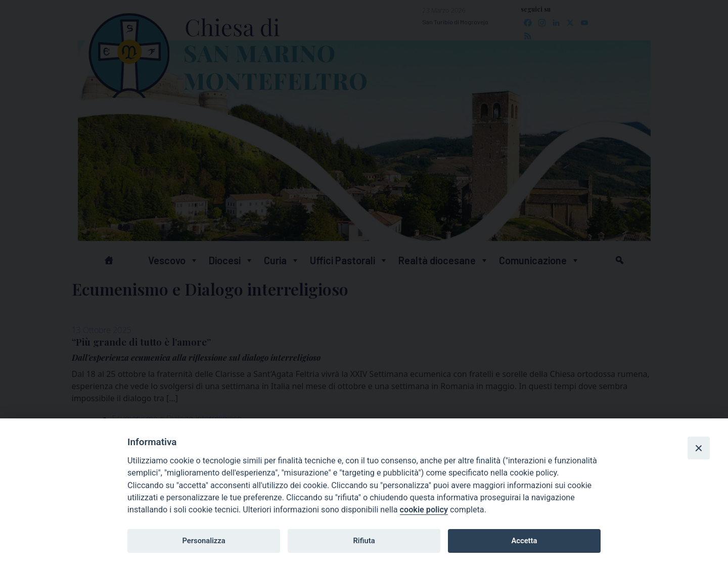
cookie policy (424, 510)
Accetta (524, 541)
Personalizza (203, 541)
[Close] (699, 448)
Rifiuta (364, 541)
